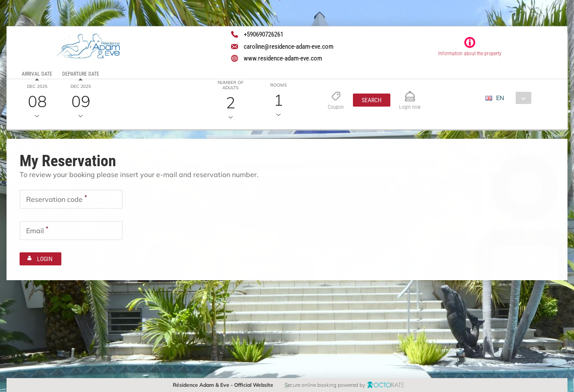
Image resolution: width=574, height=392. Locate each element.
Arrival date (37, 74)
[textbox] (71, 199)
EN (500, 98)
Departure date (81, 74)
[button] (372, 100)
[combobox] (512, 98)
